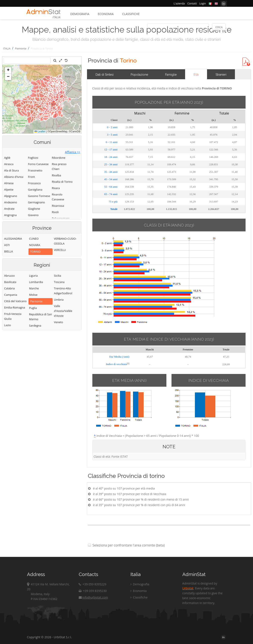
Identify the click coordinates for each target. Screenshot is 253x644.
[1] (128, 363)
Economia (106, 14)
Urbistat (188, 588)
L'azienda (179, 4)
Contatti (192, 4)
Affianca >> (73, 152)
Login (203, 4)
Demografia (80, 14)
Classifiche (131, 14)
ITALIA (7, 49)
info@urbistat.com (93, 597)
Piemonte (21, 49)
